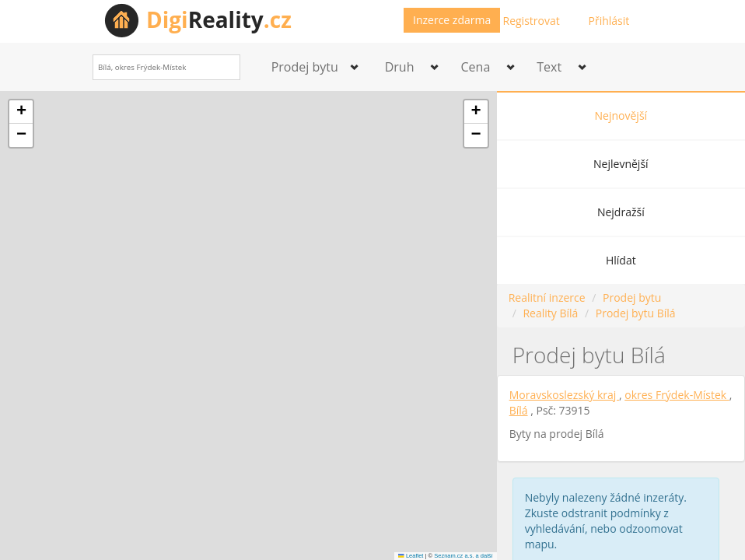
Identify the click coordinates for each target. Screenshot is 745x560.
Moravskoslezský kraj (564, 395)
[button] (21, 112)
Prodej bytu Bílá (636, 313)
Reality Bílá (550, 313)
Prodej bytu (632, 297)
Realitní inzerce (547, 297)
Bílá (519, 410)
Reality (219, 19)
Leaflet (411, 556)
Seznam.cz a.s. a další (463, 556)
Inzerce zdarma (452, 20)
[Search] (223, 67)
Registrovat (532, 21)
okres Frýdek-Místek (677, 395)
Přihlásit (609, 21)
